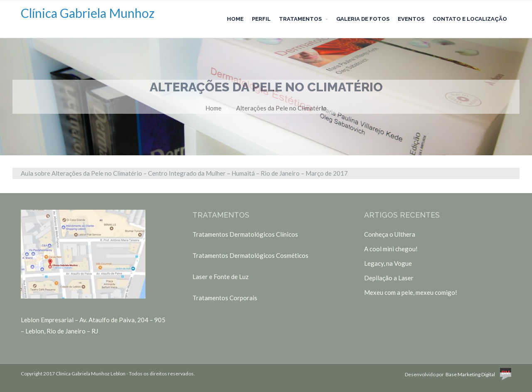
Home (235, 19)
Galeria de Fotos (363, 19)
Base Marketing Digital (478, 374)
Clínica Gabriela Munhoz (88, 13)
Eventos (411, 19)
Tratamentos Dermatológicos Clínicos (245, 234)
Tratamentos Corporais (225, 298)
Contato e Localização (470, 19)
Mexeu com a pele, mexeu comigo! (411, 292)
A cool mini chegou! (391, 249)
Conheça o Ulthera (390, 234)
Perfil (261, 19)
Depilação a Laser (389, 278)
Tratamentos (300, 19)
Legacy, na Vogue (388, 263)
